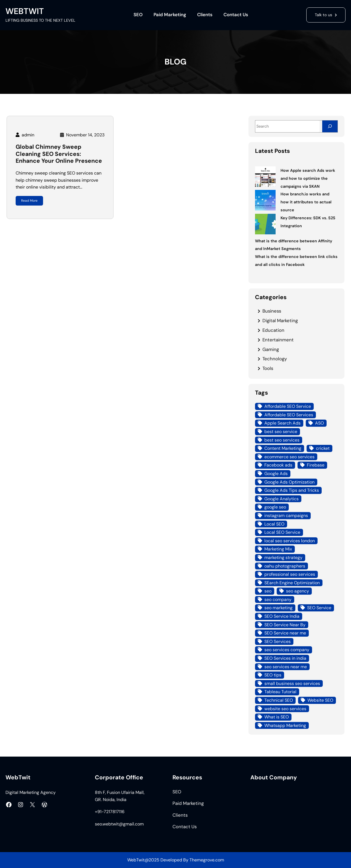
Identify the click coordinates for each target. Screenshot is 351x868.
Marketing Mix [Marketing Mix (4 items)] (278, 549)
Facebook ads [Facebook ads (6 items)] (278, 465)
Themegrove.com (207, 860)
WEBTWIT (25, 11)
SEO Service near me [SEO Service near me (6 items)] (285, 633)
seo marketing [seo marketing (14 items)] (278, 608)
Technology (275, 359)
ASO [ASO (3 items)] (319, 423)
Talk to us (323, 15)
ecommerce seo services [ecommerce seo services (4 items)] (289, 457)
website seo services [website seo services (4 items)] (285, 709)
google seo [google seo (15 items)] (275, 507)
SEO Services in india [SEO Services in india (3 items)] (285, 658)
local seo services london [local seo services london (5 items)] (290, 541)
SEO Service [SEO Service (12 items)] (319, 608)
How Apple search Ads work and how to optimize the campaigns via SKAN (308, 178)
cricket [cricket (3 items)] (323, 448)
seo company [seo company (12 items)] (278, 599)
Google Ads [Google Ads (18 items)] (276, 474)
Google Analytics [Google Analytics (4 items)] (281, 499)
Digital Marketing (280, 321)
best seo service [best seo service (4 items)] (281, 432)
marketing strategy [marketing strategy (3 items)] (283, 557)
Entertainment (278, 340)
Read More (29, 201)
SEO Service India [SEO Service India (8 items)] (282, 616)
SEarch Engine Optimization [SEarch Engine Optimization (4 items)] (292, 583)
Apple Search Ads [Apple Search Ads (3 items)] (282, 423)
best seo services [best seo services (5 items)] (282, 440)
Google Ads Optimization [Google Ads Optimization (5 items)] (289, 482)
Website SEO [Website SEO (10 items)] (320, 700)
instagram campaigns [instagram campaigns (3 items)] (286, 516)
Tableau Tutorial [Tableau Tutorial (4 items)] (280, 692)
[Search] (330, 126)
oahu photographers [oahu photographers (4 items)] (285, 566)
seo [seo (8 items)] (268, 591)
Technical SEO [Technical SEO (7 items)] (279, 700)
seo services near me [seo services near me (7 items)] (286, 667)
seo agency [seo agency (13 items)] (298, 591)
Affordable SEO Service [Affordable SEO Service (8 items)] (288, 406)
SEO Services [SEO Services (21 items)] (278, 641)
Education (273, 330)
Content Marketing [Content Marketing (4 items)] (283, 448)
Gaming (271, 349)
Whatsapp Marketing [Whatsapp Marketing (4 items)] (285, 725)
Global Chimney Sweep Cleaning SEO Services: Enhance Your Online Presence (59, 154)
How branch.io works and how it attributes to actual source (306, 202)
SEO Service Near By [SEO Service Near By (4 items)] (285, 625)
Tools (268, 368)
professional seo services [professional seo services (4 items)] (290, 574)
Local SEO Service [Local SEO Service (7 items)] (282, 532)
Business (272, 311)
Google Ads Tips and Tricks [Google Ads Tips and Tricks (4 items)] (292, 490)
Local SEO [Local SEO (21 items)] (274, 524)
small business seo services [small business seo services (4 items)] (292, 683)
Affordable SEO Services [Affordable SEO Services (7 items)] (289, 415)
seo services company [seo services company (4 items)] (287, 650)
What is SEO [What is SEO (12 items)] (277, 717)
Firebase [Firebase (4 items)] (316, 465)
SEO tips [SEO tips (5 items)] (273, 675)
